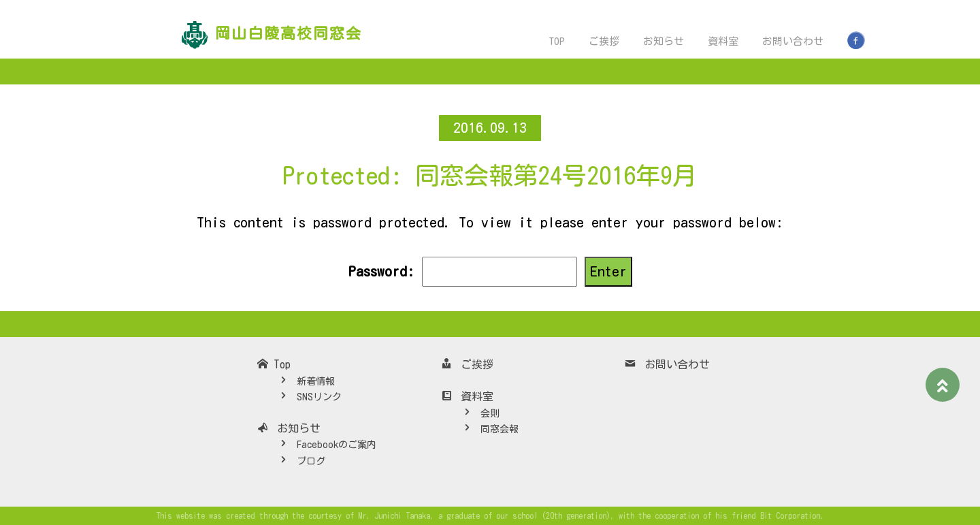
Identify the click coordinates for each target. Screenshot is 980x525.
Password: (462, 272)
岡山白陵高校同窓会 (289, 33)
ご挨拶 (604, 41)
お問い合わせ (793, 41)
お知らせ (664, 41)
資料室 (723, 41)
